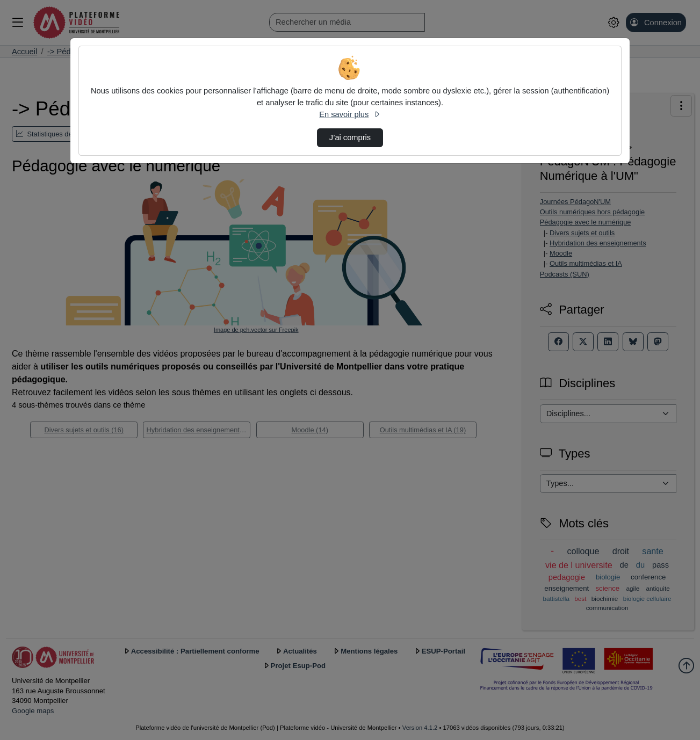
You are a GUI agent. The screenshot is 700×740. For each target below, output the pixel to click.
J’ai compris (350, 137)
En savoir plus (350, 114)
